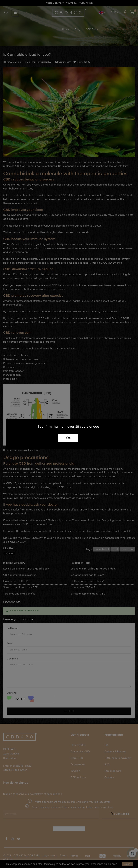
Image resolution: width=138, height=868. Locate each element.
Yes (68, 438)
